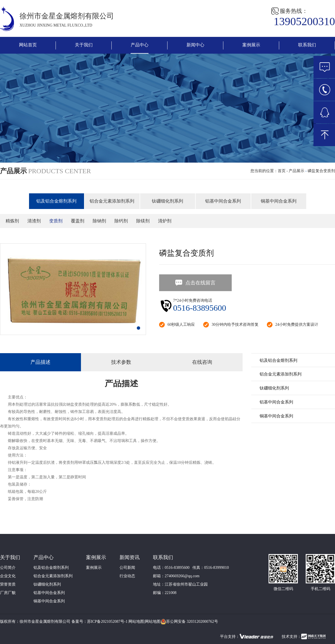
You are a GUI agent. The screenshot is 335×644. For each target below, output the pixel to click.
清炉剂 (165, 221)
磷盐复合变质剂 (321, 171)
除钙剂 (121, 221)
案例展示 (94, 568)
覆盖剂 (78, 221)
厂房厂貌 (8, 593)
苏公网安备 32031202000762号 (189, 622)
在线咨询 (202, 362)
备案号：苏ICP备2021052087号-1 (100, 622)
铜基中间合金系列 (279, 201)
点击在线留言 (195, 283)
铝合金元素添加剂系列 (112, 201)
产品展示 (296, 171)
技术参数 (121, 362)
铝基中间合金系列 (223, 201)
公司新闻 (127, 568)
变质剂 (56, 221)
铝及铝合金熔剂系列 (56, 201)
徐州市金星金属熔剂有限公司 (45, 622)
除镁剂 (143, 221)
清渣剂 (34, 221)
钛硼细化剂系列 (167, 201)
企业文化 (8, 576)
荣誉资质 (8, 584)
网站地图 (136, 622)
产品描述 (40, 362)
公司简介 (8, 568)
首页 (282, 171)
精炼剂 (12, 221)
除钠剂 (99, 221)
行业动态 (127, 576)
